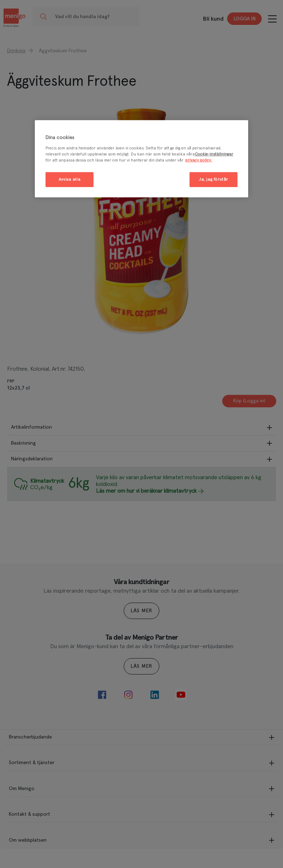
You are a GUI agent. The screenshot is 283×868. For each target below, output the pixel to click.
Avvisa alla (70, 179)
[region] (141, 159)
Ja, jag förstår (213, 179)
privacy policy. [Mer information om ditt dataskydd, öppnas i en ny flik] (199, 160)
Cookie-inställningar (214, 154)
